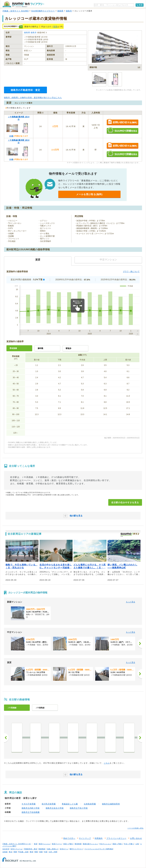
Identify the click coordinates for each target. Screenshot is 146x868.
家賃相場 (78, 844)
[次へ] (140, 644)
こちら (107, 763)
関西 (36, 852)
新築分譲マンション (90, 844)
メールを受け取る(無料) (89, 194)
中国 (46, 852)
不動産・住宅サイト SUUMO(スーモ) (17, 844)
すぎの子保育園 (29, 804)
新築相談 (42, 849)
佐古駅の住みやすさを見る (125, 502)
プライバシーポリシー (116, 838)
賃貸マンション (45, 844)
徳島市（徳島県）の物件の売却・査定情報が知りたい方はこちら (33, 98)
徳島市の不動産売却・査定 (25, 90)
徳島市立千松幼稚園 (31, 812)
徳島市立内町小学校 (31, 808)
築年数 (40, 348)
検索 (141, 5)
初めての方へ (69, 838)
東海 (31, 852)
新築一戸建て (118, 844)
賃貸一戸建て (68, 844)
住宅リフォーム (16, 849)
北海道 (5, 852)
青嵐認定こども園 (70, 804)
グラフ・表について (131, 272)
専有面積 (13, 348)
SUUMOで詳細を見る (122, 131)
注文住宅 (6, 849)
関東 (15, 852)
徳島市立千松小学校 (79, 808)
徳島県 (60, 11)
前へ (6, 738)
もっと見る (131, 602)
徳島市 (69, 11)
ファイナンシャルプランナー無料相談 (99, 849)
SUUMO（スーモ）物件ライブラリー (23, 4)
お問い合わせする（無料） (122, 122)
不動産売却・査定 (31, 849)
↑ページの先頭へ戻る (135, 828)
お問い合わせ (136, 838)
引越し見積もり (53, 849)
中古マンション (105, 844)
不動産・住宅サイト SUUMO (16, 11)
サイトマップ (85, 838)
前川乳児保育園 (49, 804)
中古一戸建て (129, 844)
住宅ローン (64, 849)
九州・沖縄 (53, 852)
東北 (11, 852)
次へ (140, 738)
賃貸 (55, 27)
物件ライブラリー (76, 849)
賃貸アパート (57, 844)
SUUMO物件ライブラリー (43, 11)
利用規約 (99, 838)
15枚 (11, 136)
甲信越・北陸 (23, 852)
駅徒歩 (69, 348)
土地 (137, 844)
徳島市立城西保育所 (111, 804)
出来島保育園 (90, 804)
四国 (41, 852)
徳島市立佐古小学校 (55, 808)
